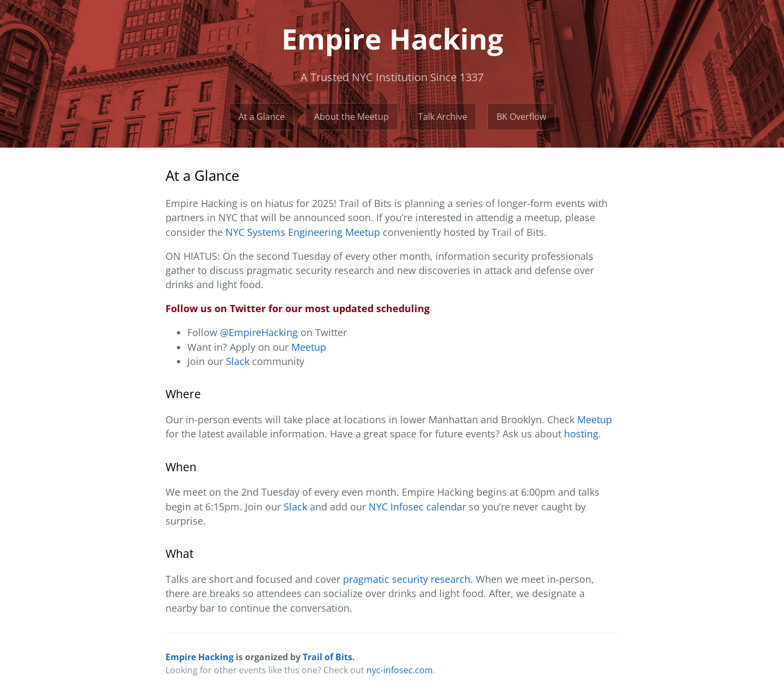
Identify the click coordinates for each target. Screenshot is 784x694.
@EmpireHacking (259, 332)
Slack (238, 361)
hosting (581, 434)
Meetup (309, 347)
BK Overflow (521, 117)
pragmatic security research (407, 579)
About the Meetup (351, 117)
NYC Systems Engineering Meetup (303, 232)
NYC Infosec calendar (417, 507)
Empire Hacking (200, 657)
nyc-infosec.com (400, 670)
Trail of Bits (327, 657)
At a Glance (262, 117)
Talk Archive (443, 117)
